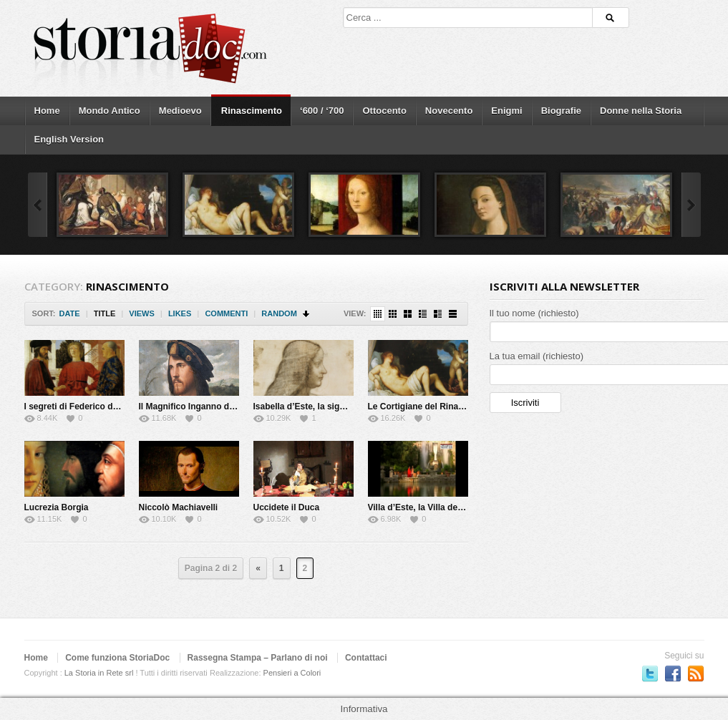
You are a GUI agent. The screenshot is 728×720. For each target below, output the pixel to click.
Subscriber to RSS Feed (696, 673)
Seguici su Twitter (650, 673)
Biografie (561, 111)
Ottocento (384, 111)
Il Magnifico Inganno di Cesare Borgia (216, 407)
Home (47, 111)
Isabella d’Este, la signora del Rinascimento (343, 407)
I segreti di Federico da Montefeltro (96, 407)
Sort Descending (307, 314)
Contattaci (366, 658)
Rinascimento (252, 111)
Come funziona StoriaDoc (117, 658)
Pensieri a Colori (292, 673)
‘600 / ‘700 (322, 111)
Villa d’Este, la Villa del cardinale (434, 507)
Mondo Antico (110, 111)
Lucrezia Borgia (57, 507)
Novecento (449, 111)
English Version (69, 139)
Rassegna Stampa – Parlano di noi (258, 658)
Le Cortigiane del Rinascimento (432, 407)
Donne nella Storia (641, 111)
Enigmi (506, 111)
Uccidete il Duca (287, 507)
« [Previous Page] (258, 568)
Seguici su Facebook (673, 673)
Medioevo (180, 111)
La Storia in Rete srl (99, 673)
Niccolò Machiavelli (179, 507)
